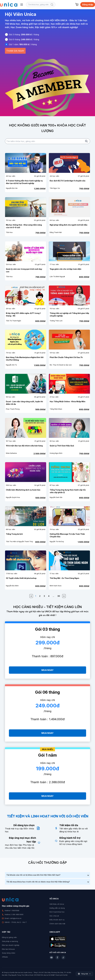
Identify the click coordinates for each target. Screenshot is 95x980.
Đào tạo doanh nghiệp (11, 945)
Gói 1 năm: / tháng (23, 44)
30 (59, 596)
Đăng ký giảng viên (9, 937)
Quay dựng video (9, 953)
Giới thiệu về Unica (57, 904)
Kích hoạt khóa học (57, 912)
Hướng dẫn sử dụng (57, 908)
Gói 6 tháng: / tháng (24, 39)
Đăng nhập (88, 5)
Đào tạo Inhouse (8, 949)
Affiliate (5, 957)
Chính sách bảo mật (57, 924)
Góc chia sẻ (54, 916)
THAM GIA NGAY (15, 51)
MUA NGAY (47, 670)
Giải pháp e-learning (10, 941)
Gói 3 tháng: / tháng (24, 35)
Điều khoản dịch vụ (57, 920)
